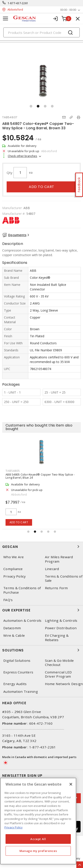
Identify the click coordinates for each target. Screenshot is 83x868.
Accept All (38, 839)
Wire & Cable (14, 635)
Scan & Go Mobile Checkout (59, 663)
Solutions (41, 650)
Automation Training (21, 692)
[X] (71, 784)
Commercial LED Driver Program (58, 674)
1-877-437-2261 (18, 3)
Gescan (41, 547)
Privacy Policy (15, 576)
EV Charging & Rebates (57, 638)
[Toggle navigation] (6, 19)
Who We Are (14, 557)
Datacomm (12, 628)
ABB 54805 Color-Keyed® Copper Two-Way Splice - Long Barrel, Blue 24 (40, 476)
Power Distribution (61, 628)
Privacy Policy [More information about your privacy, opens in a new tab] (14, 827)
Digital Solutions (17, 661)
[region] (38, 821)
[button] (31, 106)
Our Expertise (41, 610)
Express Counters (18, 672)
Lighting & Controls (61, 621)
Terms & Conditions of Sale (64, 578)
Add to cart (41, 187)
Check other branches (22, 156)
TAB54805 (13, 471)
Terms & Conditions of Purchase (22, 590)
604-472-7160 (41, 723)
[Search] (41, 32)
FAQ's (8, 600)
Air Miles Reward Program (59, 559)
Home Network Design (64, 684)
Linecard (52, 569)
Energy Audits (15, 684)
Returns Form (56, 588)
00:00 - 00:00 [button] (68, 10)
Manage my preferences (38, 851)
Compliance (13, 569)
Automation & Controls (22, 621)
